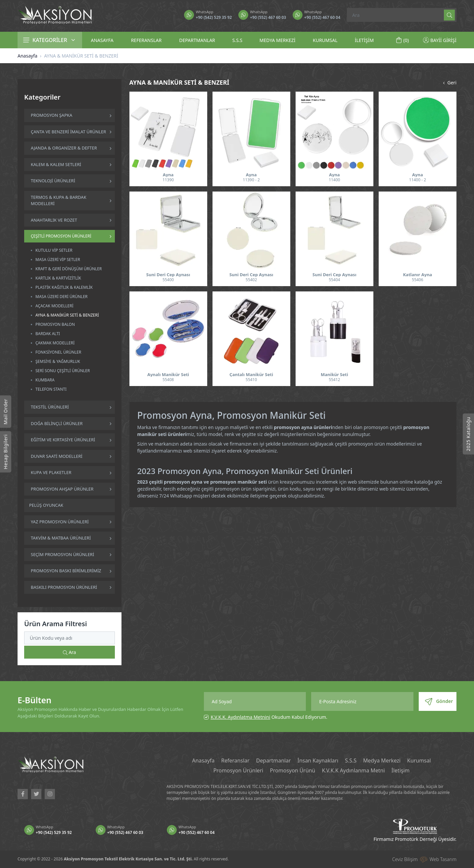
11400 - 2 (418, 180)
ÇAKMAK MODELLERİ (55, 343)
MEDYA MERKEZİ (278, 40)
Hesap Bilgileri (5, 452)
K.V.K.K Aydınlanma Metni (354, 771)
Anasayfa (27, 56)
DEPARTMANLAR (197, 40)
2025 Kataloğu (468, 434)
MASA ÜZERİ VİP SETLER (58, 260)
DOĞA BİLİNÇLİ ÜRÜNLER (57, 423)
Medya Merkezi (382, 761)
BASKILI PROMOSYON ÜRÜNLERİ (64, 587)
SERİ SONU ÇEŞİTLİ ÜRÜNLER (63, 371)
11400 (334, 180)
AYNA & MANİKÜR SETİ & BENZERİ (67, 315)
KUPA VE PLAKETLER (51, 472)
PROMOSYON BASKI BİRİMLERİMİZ (66, 571)
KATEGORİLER (50, 40)
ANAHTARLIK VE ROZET (54, 220)
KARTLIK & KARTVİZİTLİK (58, 278)
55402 (251, 280)
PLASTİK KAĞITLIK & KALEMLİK (64, 287)
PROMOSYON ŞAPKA (51, 115)
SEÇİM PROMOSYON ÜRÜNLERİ (62, 554)
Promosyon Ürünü (293, 771)
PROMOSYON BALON (55, 324)
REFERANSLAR (146, 40)
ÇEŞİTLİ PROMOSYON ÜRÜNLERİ (61, 236)
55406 (417, 280)
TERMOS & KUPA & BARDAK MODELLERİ (59, 200)
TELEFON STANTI (51, 389)
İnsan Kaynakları (318, 761)
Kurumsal (419, 761)
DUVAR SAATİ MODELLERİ (57, 456)
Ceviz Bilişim (405, 859)
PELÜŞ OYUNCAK (46, 505)
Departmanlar (273, 761)
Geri (449, 83)
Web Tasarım (443, 859)
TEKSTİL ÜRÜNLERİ (50, 407)
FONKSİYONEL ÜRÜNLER (58, 352)
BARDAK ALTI (48, 334)
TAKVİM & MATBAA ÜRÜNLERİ (61, 538)
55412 (334, 380)
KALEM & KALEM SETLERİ (56, 164)
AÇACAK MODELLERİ (54, 306)
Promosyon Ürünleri (238, 771)
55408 (168, 380)
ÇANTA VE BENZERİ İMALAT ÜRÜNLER (68, 132)
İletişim (401, 771)
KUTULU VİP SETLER (54, 250)
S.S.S (237, 40)
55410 (251, 380)
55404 (334, 280)
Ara (70, 652)
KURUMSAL (325, 40)
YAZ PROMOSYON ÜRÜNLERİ (60, 522)
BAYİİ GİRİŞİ (440, 40)
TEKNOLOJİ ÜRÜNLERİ (53, 181)
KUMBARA (45, 380)
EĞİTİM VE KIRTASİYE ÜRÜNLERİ (63, 440)
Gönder (439, 702)
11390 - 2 (251, 180)
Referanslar (235, 761)
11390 (168, 180)
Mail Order (5, 412)
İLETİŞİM (364, 40)
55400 (168, 280)
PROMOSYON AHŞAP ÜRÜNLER (62, 489)
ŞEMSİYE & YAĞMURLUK (58, 361)
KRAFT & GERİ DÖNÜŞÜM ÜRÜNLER (69, 269)
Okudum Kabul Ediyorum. (269, 717)
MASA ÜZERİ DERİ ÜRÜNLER (62, 297)
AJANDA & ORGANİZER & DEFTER (64, 148)
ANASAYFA (102, 40)
